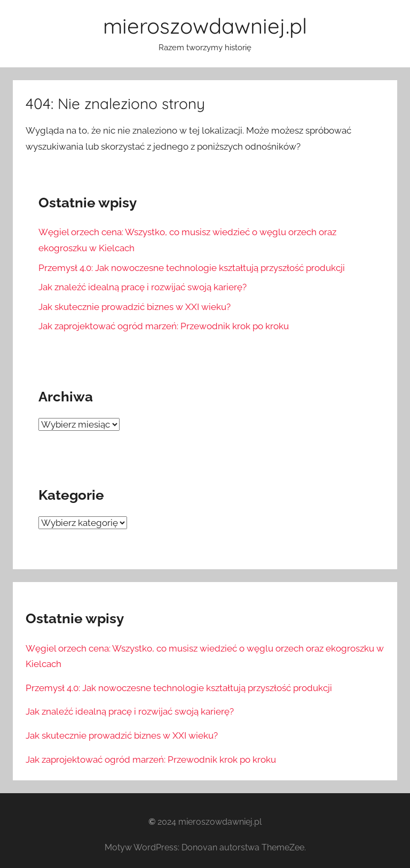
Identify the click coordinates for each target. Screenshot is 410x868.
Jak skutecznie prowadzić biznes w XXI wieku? (135, 307)
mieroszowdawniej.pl (205, 26)
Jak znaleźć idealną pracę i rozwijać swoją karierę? (143, 287)
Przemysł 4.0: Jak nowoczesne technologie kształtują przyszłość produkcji (192, 268)
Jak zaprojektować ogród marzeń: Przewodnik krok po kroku (164, 326)
